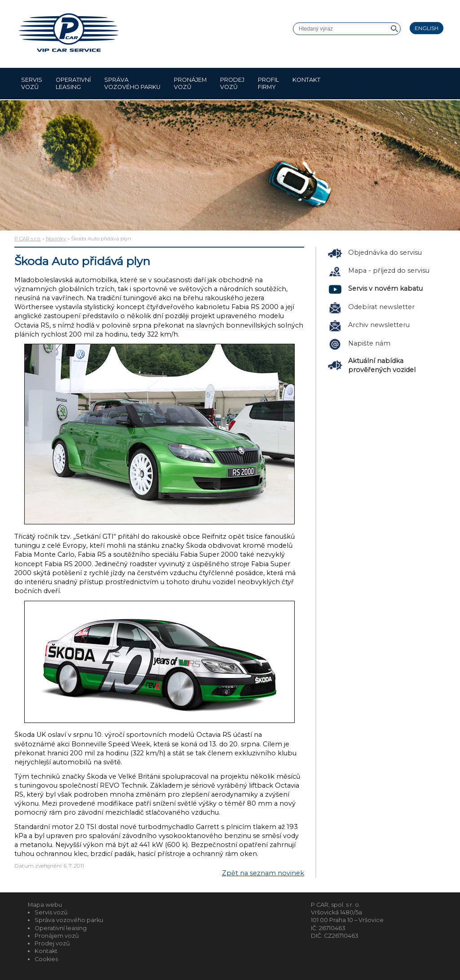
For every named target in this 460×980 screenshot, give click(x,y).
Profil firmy (268, 83)
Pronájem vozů (190, 83)
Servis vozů (32, 83)
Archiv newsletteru (379, 325)
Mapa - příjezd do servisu (389, 270)
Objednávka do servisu (385, 253)
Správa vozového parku (132, 83)
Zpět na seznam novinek (263, 873)
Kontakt (306, 83)
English (427, 28)
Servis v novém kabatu (385, 288)
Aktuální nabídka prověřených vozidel (382, 365)
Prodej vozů (232, 83)
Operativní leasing (73, 83)
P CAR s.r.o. (28, 239)
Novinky (56, 239)
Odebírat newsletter (381, 307)
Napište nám (369, 343)
